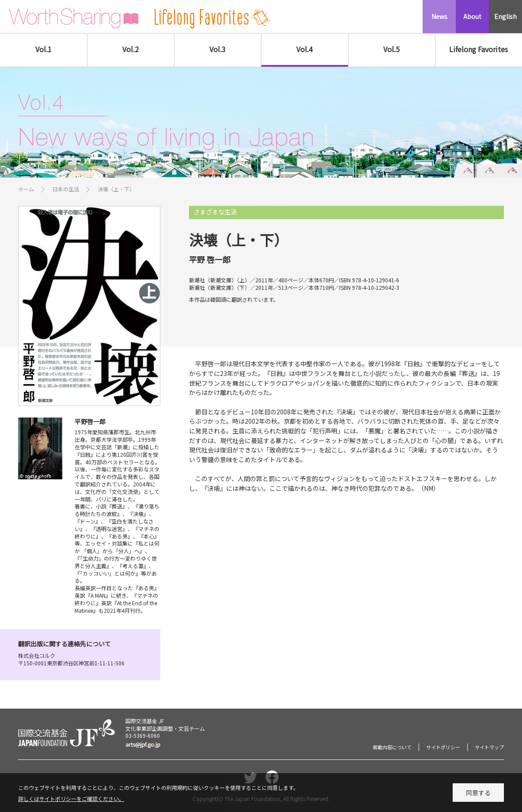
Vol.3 (217, 49)
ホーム (26, 189)
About (472, 16)
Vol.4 (304, 49)
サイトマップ (489, 747)
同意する (478, 795)
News (439, 16)
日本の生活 (66, 189)
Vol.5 (391, 49)
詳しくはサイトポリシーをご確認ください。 (71, 801)
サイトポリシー (443, 747)
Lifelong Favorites (478, 49)
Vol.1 (43, 49)
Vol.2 (130, 49)
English (505, 16)
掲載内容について (392, 747)
